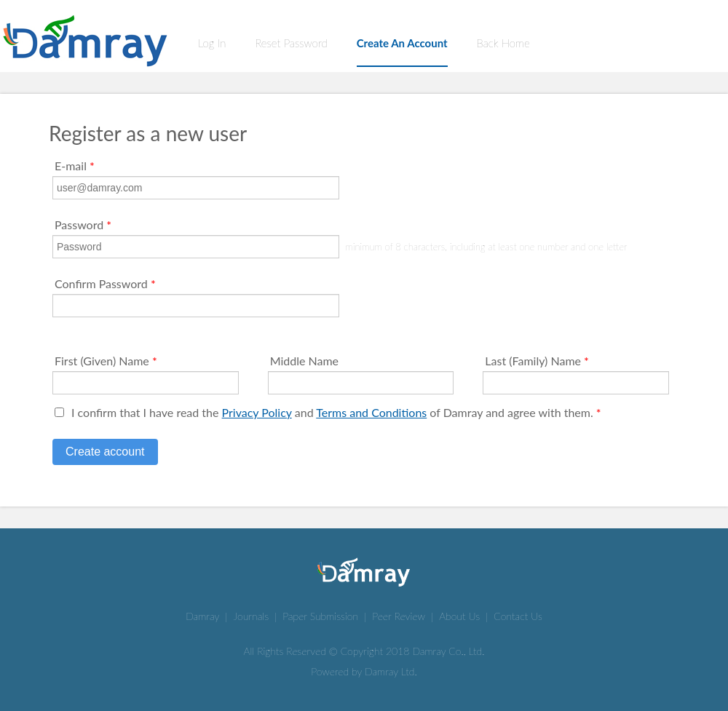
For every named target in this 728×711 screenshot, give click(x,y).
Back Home (503, 43)
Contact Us (518, 616)
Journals (252, 616)
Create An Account (402, 43)
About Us (459, 616)
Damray (202, 616)
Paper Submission (320, 616)
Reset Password (291, 43)
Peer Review (399, 616)
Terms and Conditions (371, 412)
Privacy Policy (257, 412)
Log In (212, 43)
